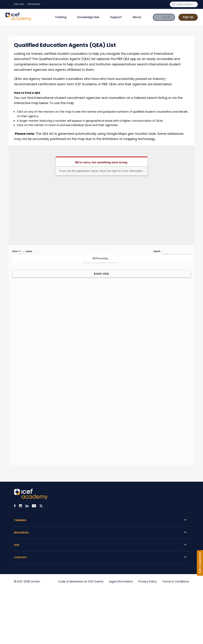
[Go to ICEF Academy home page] (18, 20)
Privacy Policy (147, 582)
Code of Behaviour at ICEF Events (81, 582)
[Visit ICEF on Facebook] (15, 506)
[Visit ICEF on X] (41, 506)
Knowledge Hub (88, 17)
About (137, 17)
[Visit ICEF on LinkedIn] (27, 506)
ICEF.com (19, 4)
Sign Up (188, 17)
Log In (166, 17)
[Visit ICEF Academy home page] (31, 499)
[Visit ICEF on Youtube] (34, 506)
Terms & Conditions (176, 582)
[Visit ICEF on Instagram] (21, 506)
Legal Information (121, 582)
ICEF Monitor (34, 4)
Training (61, 17)
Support (116, 17)
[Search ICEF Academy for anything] (186, 4)
